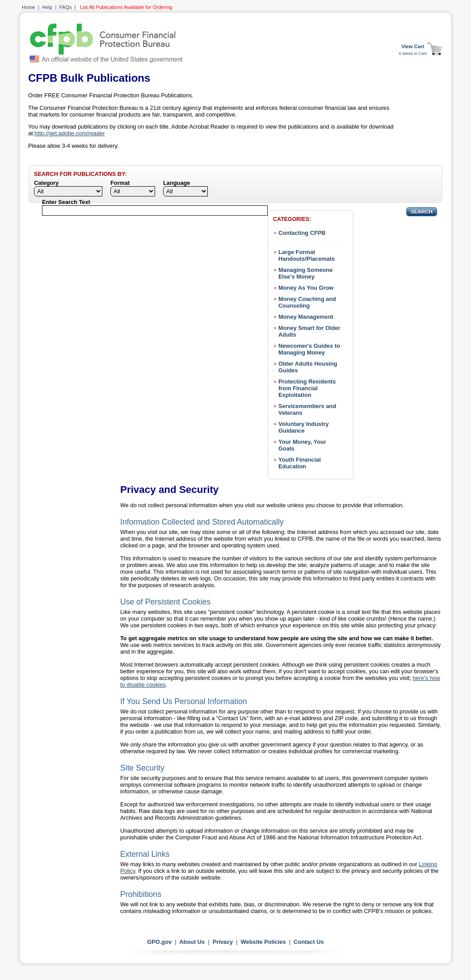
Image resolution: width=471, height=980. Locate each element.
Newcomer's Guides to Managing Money (309, 349)
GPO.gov (159, 942)
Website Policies (263, 942)
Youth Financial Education (300, 463)
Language (177, 183)
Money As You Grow (306, 288)
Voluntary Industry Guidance (304, 427)
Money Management (306, 317)
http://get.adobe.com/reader (69, 133)
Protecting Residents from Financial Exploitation (307, 388)
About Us (192, 942)
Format (120, 183)
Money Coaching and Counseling (307, 302)
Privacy (223, 942)
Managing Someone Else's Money (305, 273)
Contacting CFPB (302, 233)
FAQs (66, 7)
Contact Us (309, 942)
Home (29, 7)
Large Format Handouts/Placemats (307, 255)
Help (47, 7)
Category (46, 183)
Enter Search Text (66, 202)
